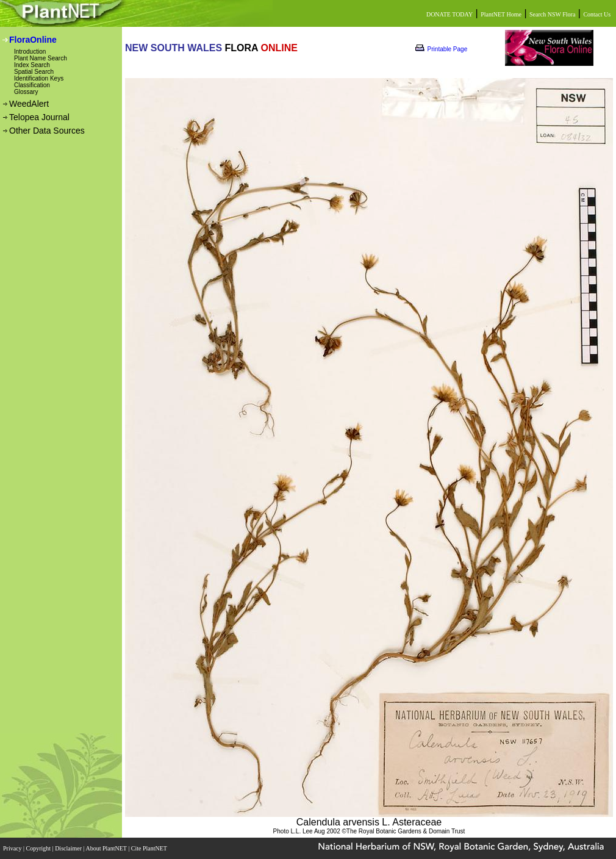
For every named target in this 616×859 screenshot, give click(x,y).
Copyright (39, 848)
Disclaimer (69, 848)
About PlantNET (107, 848)
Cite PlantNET (150, 848)
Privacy (13, 848)
